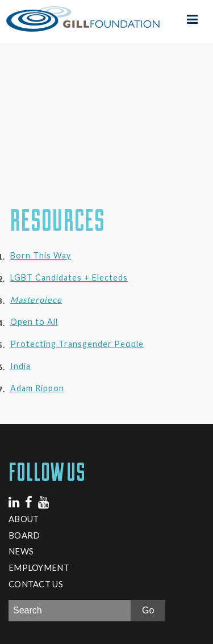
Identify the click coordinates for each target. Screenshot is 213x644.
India (20, 366)
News (21, 551)
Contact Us (36, 584)
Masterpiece (36, 300)
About (24, 519)
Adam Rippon (37, 388)
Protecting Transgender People (77, 344)
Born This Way (41, 255)
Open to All (34, 322)
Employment (39, 567)
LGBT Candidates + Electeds (69, 277)
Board (24, 535)
